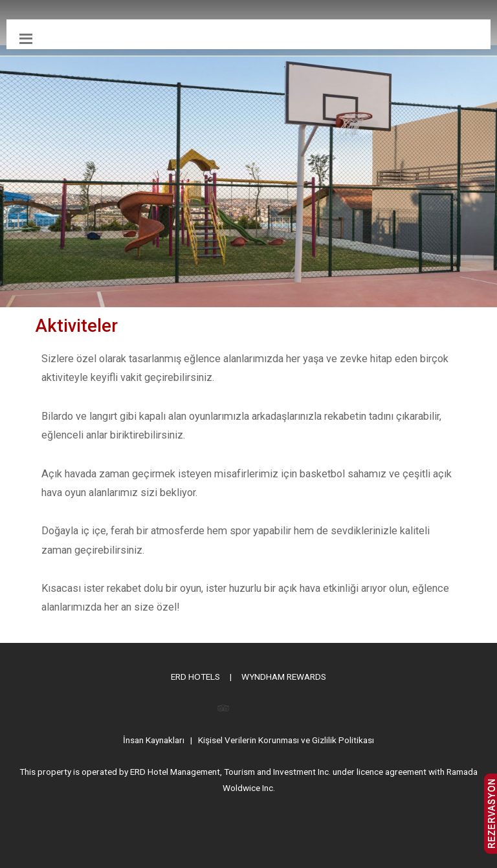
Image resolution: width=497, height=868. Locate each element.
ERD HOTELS (195, 677)
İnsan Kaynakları (154, 740)
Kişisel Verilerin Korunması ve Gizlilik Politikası (286, 740)
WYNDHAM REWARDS (284, 677)
